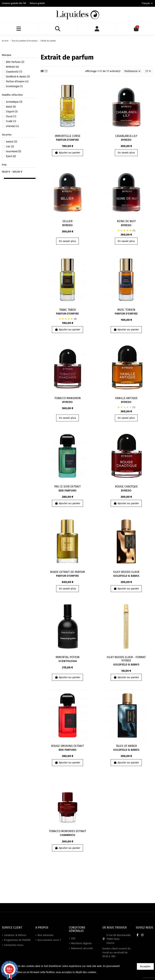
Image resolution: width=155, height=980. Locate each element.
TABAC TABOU (68, 310)
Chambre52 (67, 835)
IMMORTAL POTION (67, 657)
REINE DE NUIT (126, 221)
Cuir (10, 147)
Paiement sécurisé (82, 948)
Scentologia (68, 661)
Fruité (11, 121)
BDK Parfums (68, 491)
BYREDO (126, 140)
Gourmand (14, 151)
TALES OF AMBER (126, 746)
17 (148, 71)
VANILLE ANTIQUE (126, 398)
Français (148, 3)
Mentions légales (81, 943)
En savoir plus (126, 153)
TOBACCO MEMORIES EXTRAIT (67, 831)
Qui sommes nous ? (49, 940)
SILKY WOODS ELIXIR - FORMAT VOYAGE (126, 659)
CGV (73, 938)
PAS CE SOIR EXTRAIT (67, 487)
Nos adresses (46, 935)
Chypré (12, 112)
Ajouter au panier (67, 153)
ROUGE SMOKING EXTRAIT (67, 746)
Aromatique (14, 102)
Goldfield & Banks (126, 576)
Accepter (145, 966)
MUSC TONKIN (126, 310)
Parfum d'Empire (67, 140)
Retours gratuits (37, 3)
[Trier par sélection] (133, 71)
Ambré (12, 142)
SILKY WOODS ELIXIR (126, 572)
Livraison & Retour (15, 935)
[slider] (3, 178)
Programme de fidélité (17, 940)
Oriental (12, 126)
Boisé (11, 107)
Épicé (11, 156)
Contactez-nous (14, 945)
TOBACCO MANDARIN (67, 398)
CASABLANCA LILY (126, 136)
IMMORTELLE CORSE (68, 136)
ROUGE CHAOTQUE (126, 487)
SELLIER (67, 221)
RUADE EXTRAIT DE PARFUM (67, 572)
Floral (11, 116)
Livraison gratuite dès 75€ (14, 3)
